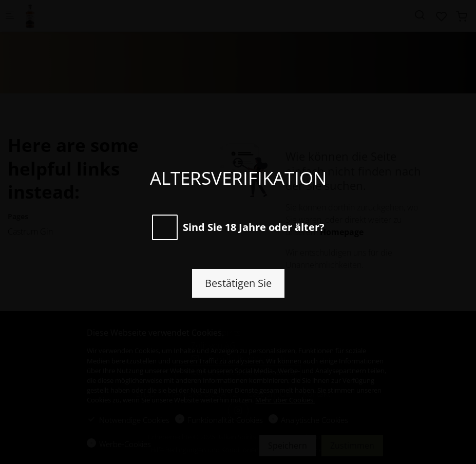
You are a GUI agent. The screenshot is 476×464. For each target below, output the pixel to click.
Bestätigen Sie (238, 283)
